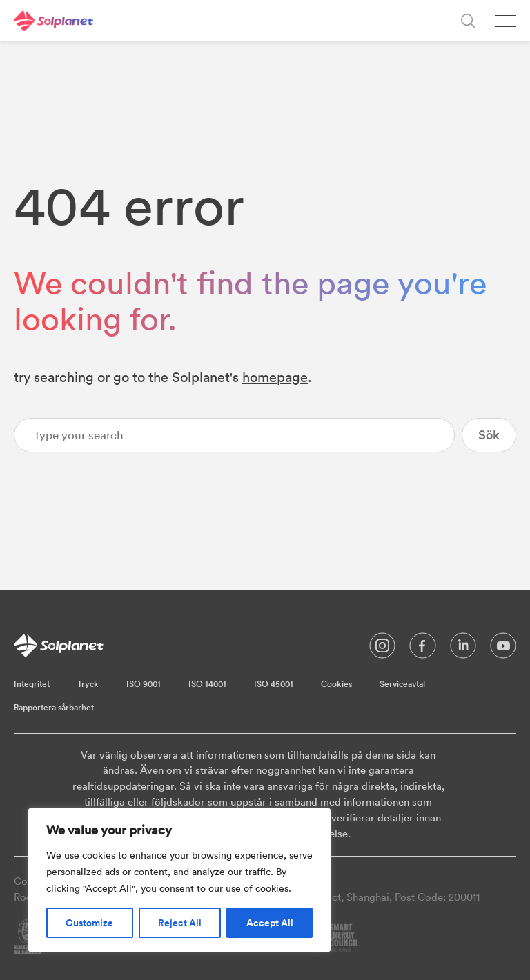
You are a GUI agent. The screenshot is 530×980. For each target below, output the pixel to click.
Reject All (180, 923)
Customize (89, 923)
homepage (275, 377)
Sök (489, 435)
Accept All (270, 923)
